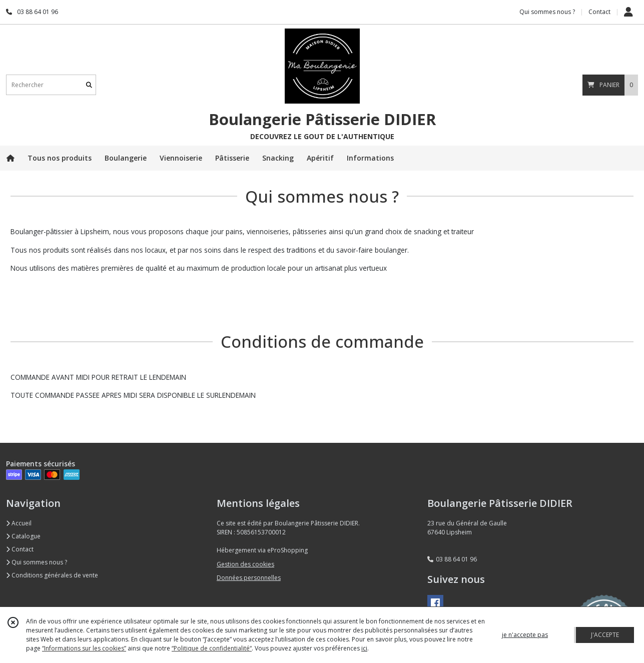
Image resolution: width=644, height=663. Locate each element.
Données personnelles (249, 578)
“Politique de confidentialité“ (212, 648)
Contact (599, 12)
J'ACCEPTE (605, 635)
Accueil (19, 523)
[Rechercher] (89, 85)
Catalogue (23, 536)
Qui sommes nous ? (37, 562)
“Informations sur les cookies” (84, 648)
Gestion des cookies (245, 564)
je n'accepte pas (525, 635)
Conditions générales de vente (52, 575)
